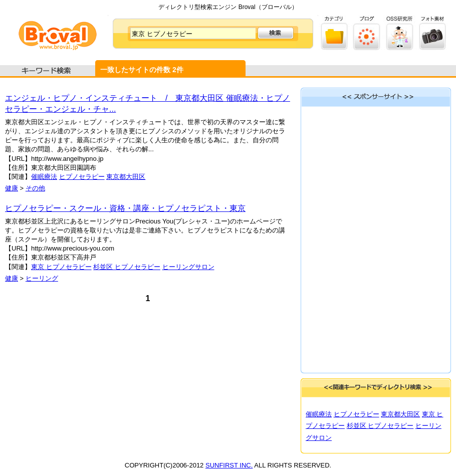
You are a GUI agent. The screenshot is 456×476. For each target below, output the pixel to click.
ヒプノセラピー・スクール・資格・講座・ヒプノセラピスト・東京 (125, 208)
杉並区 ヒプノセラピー (127, 267)
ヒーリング (42, 278)
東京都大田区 (126, 177)
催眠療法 (44, 177)
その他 (35, 188)
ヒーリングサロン (188, 267)
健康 (12, 188)
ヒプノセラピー (82, 177)
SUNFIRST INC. (229, 465)
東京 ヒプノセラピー (61, 267)
